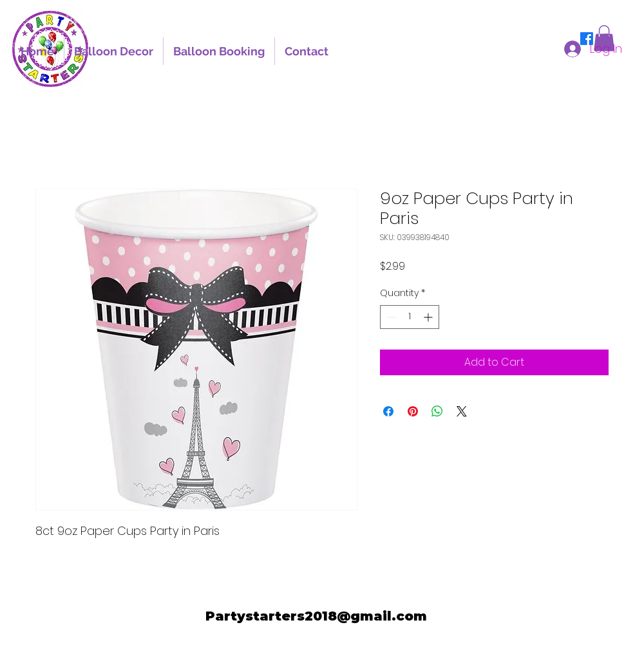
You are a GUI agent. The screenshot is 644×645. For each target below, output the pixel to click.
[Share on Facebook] (388, 411)
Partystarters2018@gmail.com (316, 616)
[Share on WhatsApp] (437, 411)
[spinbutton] (410, 317)
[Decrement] (390, 317)
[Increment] (429, 317)
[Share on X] (462, 411)
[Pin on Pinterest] (413, 411)
